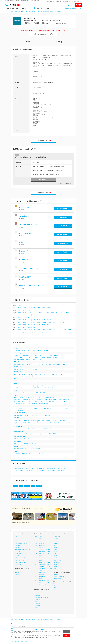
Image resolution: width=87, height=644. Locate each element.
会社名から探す (56, 574)
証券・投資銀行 (17, 424)
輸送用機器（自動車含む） (59, 357)
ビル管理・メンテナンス (19, 388)
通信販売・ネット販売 (44, 403)
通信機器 (28, 359)
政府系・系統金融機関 (35, 420)
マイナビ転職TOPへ (16, 623)
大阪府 (29, 322)
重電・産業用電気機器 (19, 359)
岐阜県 (19, 320)
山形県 (39, 308)
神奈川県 (40, 313)
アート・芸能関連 (61, 415)
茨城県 (19, 310)
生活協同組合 (17, 454)
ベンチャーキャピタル (43, 422)
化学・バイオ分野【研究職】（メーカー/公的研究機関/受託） (30, 157)
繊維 (50, 364)
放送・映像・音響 (18, 415)
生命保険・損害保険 (37, 424)
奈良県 (39, 322)
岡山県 (29, 325)
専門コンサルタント (37, 429)
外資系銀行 (49, 420)
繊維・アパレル (42, 374)
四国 (75, 2)
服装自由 (36, 607)
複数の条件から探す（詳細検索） (60, 576)
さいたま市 (47, 313)
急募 (36, 594)
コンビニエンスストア (35, 398)
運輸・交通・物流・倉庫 (19, 436)
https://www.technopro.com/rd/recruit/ (41, 130)
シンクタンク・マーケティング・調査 (22, 429)
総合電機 (16, 355)
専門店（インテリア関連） (20, 403)
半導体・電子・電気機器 (34, 357)
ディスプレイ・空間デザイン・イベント (46, 415)
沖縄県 (54, 330)
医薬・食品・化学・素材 (20, 561)
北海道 (48, 2)
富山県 (19, 317)
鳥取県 (19, 325)
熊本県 (34, 330)
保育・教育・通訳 (19, 548)
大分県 (39, 330)
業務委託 (17, 574)
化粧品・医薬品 (21, 374)
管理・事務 (18, 540)
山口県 (39, 325)
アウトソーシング (29, 386)
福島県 (44, 308)
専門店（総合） (17, 400)
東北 (51, 2)
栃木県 (24, 310)
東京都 (35, 313)
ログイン (71, 5)
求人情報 (58, 42)
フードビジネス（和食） (19, 410)
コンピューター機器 (24, 355)
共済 (44, 424)
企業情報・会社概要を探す (20, 11)
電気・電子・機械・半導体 (21, 557)
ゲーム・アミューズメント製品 (45, 355)
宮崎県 (44, 330)
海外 (81, 2)
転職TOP (13, 11)
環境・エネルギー (18, 441)
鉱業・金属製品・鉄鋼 (19, 364)
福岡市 (65, 330)
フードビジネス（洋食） (32, 408)
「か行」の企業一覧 (29, 469)
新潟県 (19, 315)
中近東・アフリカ (49, 332)
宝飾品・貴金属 (28, 376)
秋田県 (34, 308)
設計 (33, 434)
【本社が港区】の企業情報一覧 (43, 11)
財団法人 (39, 486)
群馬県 (29, 310)
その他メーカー (37, 376)
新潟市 (34, 315)
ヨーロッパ (29, 332)
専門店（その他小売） (32, 403)
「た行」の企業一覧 (50, 469)
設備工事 (38, 434)
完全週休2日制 (37, 603)
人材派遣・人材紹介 (18, 386)
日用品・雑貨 (30, 374)
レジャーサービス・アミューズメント (22, 393)
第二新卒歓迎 (37, 592)
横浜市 (57, 313)
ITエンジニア (18, 555)
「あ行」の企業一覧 (18, 469)
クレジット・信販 (67, 422)
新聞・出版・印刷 (28, 415)
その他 (16, 451)
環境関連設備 (27, 444)
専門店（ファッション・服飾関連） (49, 402)
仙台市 (48, 308)
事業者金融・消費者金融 (55, 422)
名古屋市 (49, 320)
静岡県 (24, 320)
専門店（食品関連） (27, 400)
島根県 (24, 325)
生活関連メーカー (18, 372)
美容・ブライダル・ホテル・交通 (22, 544)
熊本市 (70, 330)
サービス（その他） (56, 388)
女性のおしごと (50, 8)
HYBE (16, 486)
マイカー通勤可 (38, 609)
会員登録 (79, 5)
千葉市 (52, 313)
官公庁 (26, 449)
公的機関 (16, 446)
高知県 (34, 327)
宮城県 (29, 308)
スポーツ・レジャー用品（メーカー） (56, 374)
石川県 (24, 317)
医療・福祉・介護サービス (44, 386)
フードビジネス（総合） (19, 408)
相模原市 (67, 313)
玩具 (36, 374)
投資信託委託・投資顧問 (25, 422)
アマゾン (27, 486)
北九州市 (59, 330)
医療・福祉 (18, 546)
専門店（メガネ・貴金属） (33, 402)
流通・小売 (17, 395)
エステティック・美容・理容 (33, 388)
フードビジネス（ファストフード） (47, 408)
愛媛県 (29, 327)
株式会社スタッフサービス (27, 207)
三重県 (34, 320)
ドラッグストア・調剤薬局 (48, 398)
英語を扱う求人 (24, 642)
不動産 (55, 434)
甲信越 (61, 2)
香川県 (24, 327)
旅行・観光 (43, 393)
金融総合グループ (18, 420)
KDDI (21, 486)
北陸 (64, 2)
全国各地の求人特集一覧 (58, 578)
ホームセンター (59, 398)
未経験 (55, 587)
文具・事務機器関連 (18, 376)
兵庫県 (34, 322)
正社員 (17, 571)
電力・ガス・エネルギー (37, 444)
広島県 (34, 325)
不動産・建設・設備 (18, 431)
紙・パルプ (45, 364)
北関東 (54, 2)
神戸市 (63, 322)
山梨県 (24, 315)
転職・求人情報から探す (12, 8)
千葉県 (24, 313)
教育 (35, 386)
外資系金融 (26, 420)
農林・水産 (41, 454)
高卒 (54, 589)
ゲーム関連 (40, 351)
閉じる (66, 632)
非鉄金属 (28, 364)
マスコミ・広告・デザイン (20, 413)
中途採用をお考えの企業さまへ (71, 8)
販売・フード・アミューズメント (22, 542)
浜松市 (44, 320)
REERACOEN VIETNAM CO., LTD (29, 268)
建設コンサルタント (18, 434)
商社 (15, 379)
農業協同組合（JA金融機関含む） (29, 454)
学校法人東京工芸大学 (25, 277)
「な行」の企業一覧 (61, 469)
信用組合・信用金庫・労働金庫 (60, 420)
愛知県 (29, 320)
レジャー (16, 390)
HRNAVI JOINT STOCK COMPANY (29, 225)
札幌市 (19, 305)
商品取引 (35, 422)
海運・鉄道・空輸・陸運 (19, 439)
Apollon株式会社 (24, 216)
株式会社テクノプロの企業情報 (54, 11)
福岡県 (19, 330)
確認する (67, 636)
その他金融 (50, 424)
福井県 (29, 317)
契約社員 (17, 573)
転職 (13, 634)
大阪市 (54, 322)
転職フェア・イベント (27, 8)
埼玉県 (19, 313)
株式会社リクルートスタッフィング (29, 286)
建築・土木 (18, 559)
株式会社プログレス (25, 251)
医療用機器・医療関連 (46, 357)
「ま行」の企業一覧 (29, 471)
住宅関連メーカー (18, 367)
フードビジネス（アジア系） (63, 408)
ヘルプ (80, 8)
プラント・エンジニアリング (20, 357)
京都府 (24, 322)
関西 (70, 2)
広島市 (48, 325)
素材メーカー (17, 362)
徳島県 (19, 327)
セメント (69, 364)
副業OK (36, 602)
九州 (78, 2)
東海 (67, 2)
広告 (35, 415)
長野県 (29, 315)
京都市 (49, 322)
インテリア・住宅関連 (32, 369)
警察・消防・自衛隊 (18, 449)
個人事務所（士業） (47, 429)
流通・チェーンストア (24, 398)
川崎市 (62, 313)
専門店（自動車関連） (38, 400)
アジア (19, 332)
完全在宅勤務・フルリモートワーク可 (42, 598)
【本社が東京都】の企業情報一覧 (31, 11)
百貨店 (16, 398)
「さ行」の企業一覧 (40, 469)
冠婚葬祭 (54, 386)
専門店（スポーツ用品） (64, 402)
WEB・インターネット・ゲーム (22, 553)
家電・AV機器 (34, 355)
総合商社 (16, 381)
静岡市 (39, 320)
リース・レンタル (27, 424)
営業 (17, 536)
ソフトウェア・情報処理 (19, 351)
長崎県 (29, 330)
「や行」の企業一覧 (40, 471)
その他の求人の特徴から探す (40, 611)
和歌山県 (44, 322)
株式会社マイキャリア (25, 242)
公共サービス (18, 565)
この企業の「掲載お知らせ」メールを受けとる (44, 34)
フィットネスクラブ (45, 388)
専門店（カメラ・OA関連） (51, 400)
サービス (16, 384)
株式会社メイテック (25, 260)
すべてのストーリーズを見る (36, 508)
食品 (15, 374)
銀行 (43, 420)
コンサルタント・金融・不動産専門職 (23, 549)
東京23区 (30, 313)
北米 (24, 332)
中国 (72, 2)
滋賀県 (19, 322)
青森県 (19, 308)
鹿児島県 (49, 330)
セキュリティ (61, 386)
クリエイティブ (19, 551)
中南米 (42, 332)
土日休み (55, 586)
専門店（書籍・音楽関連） (20, 402)
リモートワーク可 (38, 600)
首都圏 (58, 2)
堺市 (59, 322)
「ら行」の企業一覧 (50, 471)
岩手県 (24, 308)
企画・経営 (18, 538)
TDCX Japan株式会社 (25, 234)
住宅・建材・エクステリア (20, 369)
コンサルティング (18, 426)
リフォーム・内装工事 (46, 434)
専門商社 (22, 381)
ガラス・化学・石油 (36, 364)
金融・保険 (17, 418)
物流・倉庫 (29, 439)
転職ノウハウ (40, 8)
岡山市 (44, 325)
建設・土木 (27, 434)
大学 (33, 486)
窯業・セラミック (57, 364)
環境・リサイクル (18, 444)
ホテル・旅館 (35, 393)
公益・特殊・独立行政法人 (35, 449)
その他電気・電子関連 (36, 359)
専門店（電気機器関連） (64, 400)
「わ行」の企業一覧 (61, 471)
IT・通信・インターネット (20, 348)
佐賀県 (24, 330)
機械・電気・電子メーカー (20, 353)
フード (16, 406)
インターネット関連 (31, 351)
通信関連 (46, 351)
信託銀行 (16, 422)
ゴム (64, 364)
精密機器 (56, 355)
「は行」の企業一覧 (18, 471)
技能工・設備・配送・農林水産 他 (22, 563)
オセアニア (36, 332)
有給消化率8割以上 (38, 596)
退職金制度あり (38, 605)
